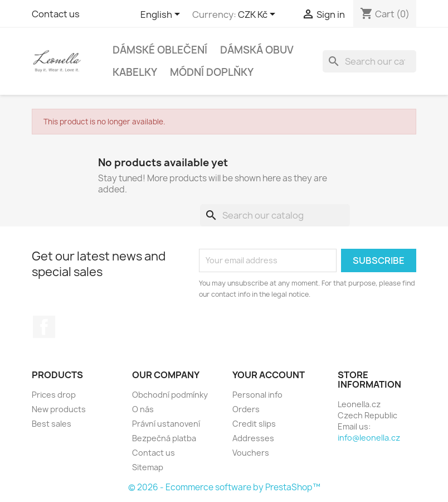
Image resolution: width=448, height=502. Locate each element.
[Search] (369, 61)
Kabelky (135, 72)
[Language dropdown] (162, 15)
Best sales (52, 424)
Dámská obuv (257, 50)
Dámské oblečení (160, 50)
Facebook (44, 327)
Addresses (253, 438)
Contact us (56, 14)
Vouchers (251, 453)
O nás (143, 409)
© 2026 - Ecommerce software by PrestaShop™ (224, 487)
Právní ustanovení (166, 424)
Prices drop (54, 395)
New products (59, 409)
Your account (269, 375)
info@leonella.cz (369, 438)
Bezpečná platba (164, 438)
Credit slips (254, 424)
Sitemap (148, 467)
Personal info (257, 395)
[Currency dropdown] (259, 15)
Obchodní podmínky (170, 395)
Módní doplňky (212, 72)
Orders (246, 409)
